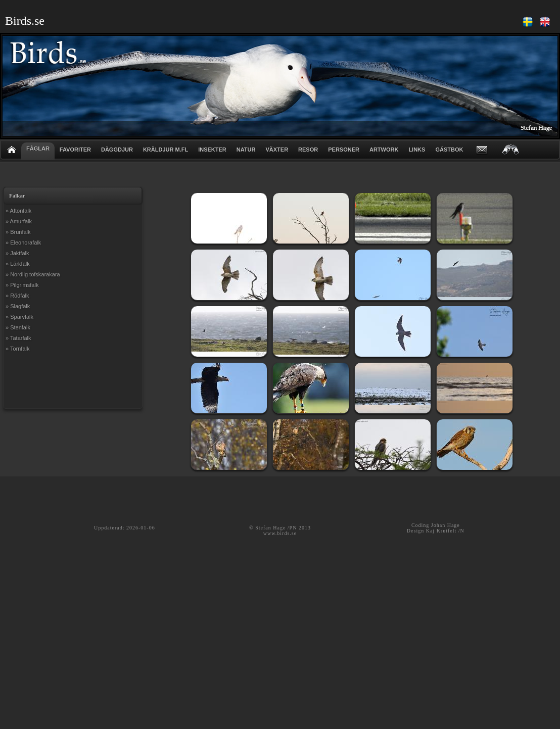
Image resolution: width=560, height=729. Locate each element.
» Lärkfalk (18, 264)
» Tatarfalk (18, 338)
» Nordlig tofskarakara (33, 274)
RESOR (308, 150)
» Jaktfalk (17, 253)
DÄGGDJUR (117, 150)
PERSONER (344, 150)
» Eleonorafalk (23, 242)
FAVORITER (75, 150)
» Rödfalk (17, 296)
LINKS (417, 150)
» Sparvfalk (19, 317)
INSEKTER (212, 150)
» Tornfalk (18, 349)
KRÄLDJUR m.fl (166, 150)
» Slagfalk (18, 306)
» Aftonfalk (18, 211)
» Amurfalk (19, 221)
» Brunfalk (18, 232)
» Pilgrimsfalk (22, 285)
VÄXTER (277, 150)
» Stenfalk (18, 327)
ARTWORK (384, 150)
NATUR (246, 150)
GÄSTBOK (449, 150)
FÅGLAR (38, 149)
